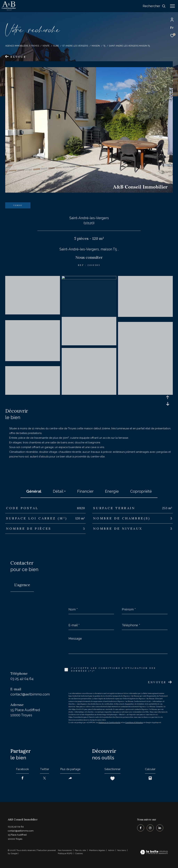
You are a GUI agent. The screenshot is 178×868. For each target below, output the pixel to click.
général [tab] (34, 491)
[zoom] (33, 316)
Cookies (79, 854)
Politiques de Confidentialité (110, 723)
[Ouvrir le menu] (172, 6)
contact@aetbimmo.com (30, 694)
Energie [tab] (112, 491)
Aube (56, 46)
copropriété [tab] (141, 491)
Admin (112, 850)
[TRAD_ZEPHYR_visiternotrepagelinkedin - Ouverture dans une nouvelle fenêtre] (160, 828)
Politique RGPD (65, 853)
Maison (96, 46)
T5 (104, 46)
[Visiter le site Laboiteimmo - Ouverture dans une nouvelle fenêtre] (154, 852)
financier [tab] (85, 491)
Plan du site (81, 850)
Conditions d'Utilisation (134, 723)
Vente (46, 46)
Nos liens (122, 850)
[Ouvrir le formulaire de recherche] (154, 6)
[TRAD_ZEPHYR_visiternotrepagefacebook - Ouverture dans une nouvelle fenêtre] (141, 828)
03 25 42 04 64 (22, 679)
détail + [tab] (59, 491)
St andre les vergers (75, 46)
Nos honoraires (65, 850)
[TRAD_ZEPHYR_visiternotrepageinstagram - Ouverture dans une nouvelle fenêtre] (150, 828)
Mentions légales (97, 850)
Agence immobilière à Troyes (22, 46)
